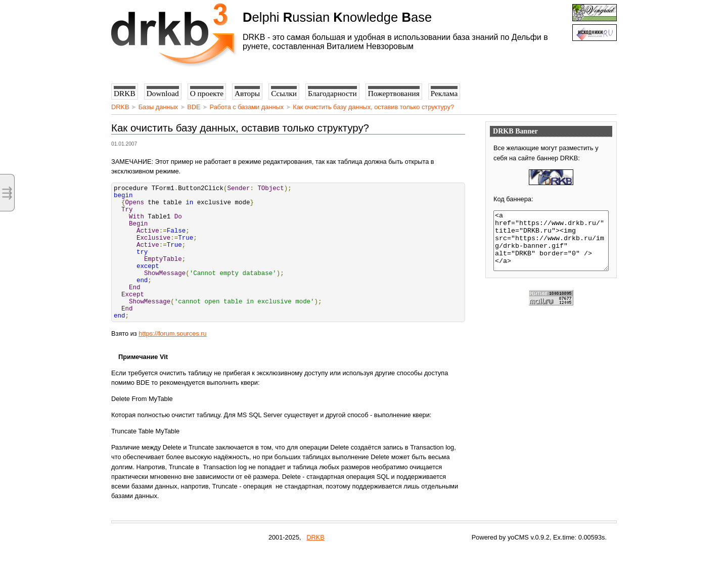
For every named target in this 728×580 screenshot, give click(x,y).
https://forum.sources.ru (172, 362)
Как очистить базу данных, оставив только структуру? (373, 107)
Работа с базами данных (247, 107)
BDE (194, 107)
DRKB (120, 107)
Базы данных (158, 107)
